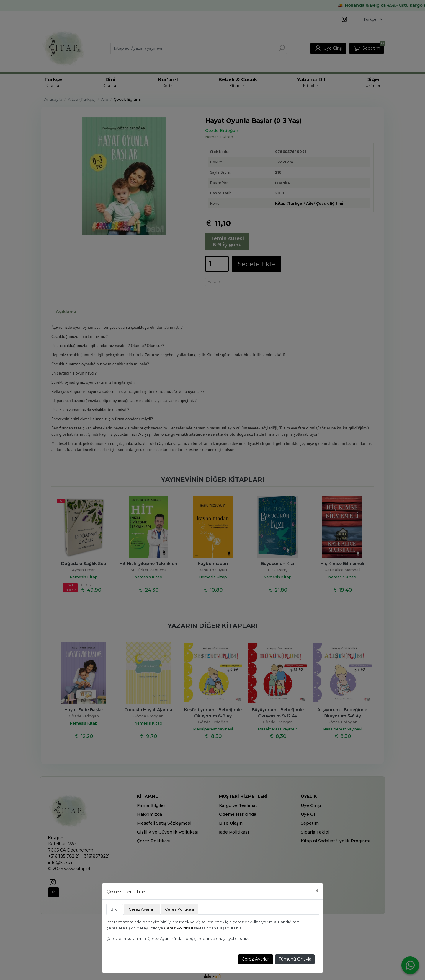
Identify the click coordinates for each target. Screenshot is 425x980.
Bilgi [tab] (115, 909)
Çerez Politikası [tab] (179, 909)
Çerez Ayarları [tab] (142, 909)
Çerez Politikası (179, 928)
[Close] (317, 891)
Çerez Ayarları (256, 959)
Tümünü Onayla (295, 959)
